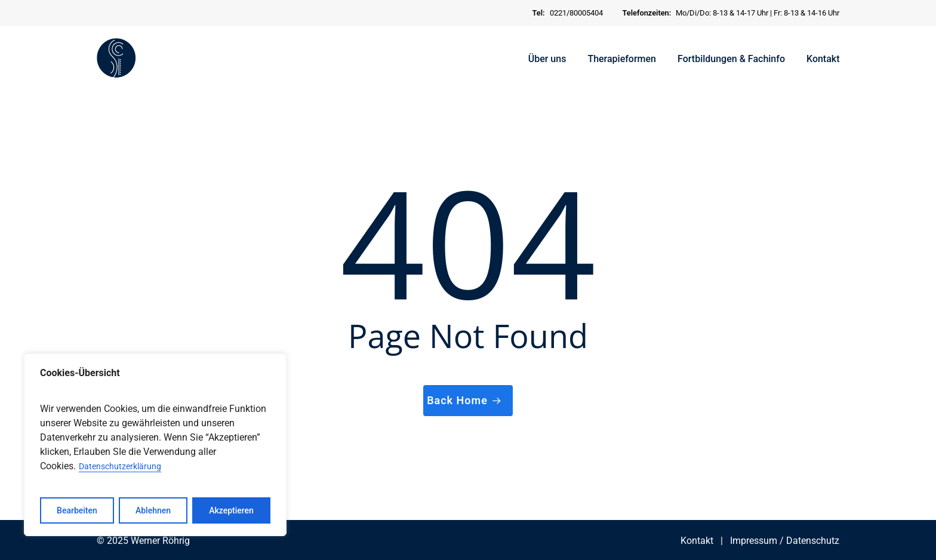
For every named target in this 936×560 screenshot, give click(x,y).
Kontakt (697, 541)
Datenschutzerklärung (120, 466)
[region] (155, 445)
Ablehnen (153, 510)
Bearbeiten (77, 510)
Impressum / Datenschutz (785, 541)
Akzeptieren (231, 510)
